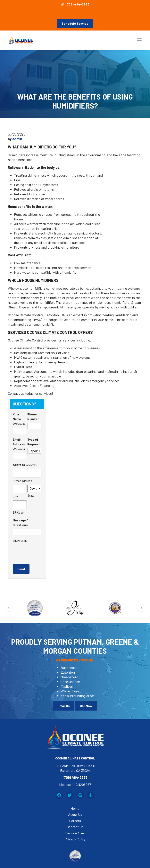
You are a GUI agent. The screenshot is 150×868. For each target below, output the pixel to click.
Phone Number (33, 416)
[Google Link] (80, 795)
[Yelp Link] (91, 795)
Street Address (22, 481)
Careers (75, 821)
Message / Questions (20, 523)
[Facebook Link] (59, 795)
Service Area (75, 833)
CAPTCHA (20, 541)
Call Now (86, 706)
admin (17, 139)
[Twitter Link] (70, 795)
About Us (75, 814)
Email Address (19, 444)
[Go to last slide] (9, 608)
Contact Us (75, 827)
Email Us (64, 706)
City (15, 497)
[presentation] (42, 552)
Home (75, 808)
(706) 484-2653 (75, 4)
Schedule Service (75, 23)
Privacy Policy (75, 839)
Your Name (19, 419)
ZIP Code (18, 512)
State (31, 495)
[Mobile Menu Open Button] (139, 40)
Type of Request (34, 442)
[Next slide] (141, 608)
